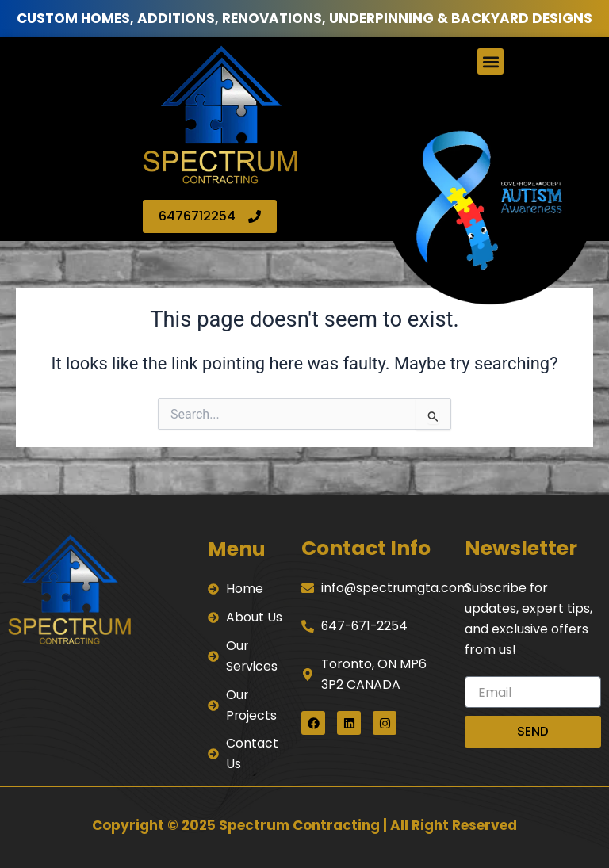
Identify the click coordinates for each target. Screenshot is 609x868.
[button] (490, 61)
